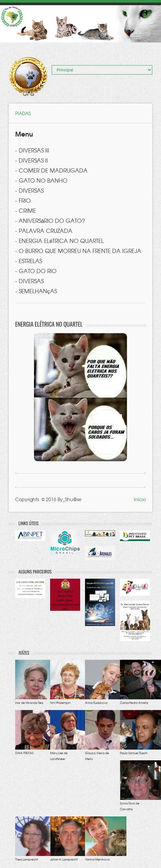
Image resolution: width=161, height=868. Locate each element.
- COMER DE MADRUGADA (51, 170)
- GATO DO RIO (36, 271)
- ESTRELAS (29, 261)
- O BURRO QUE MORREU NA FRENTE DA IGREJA (78, 251)
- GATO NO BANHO (41, 180)
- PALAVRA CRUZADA (44, 230)
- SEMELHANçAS (36, 291)
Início (140, 499)
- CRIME (26, 210)
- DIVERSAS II (32, 160)
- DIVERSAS (29, 190)
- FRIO (23, 200)
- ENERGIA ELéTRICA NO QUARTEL (59, 241)
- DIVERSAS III (32, 150)
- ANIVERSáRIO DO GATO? (50, 220)
